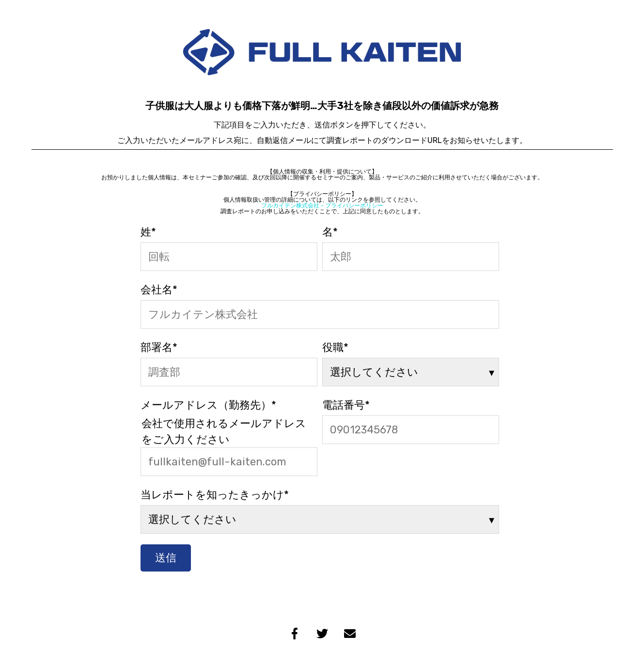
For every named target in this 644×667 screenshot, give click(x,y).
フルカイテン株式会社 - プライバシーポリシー (322, 206)
